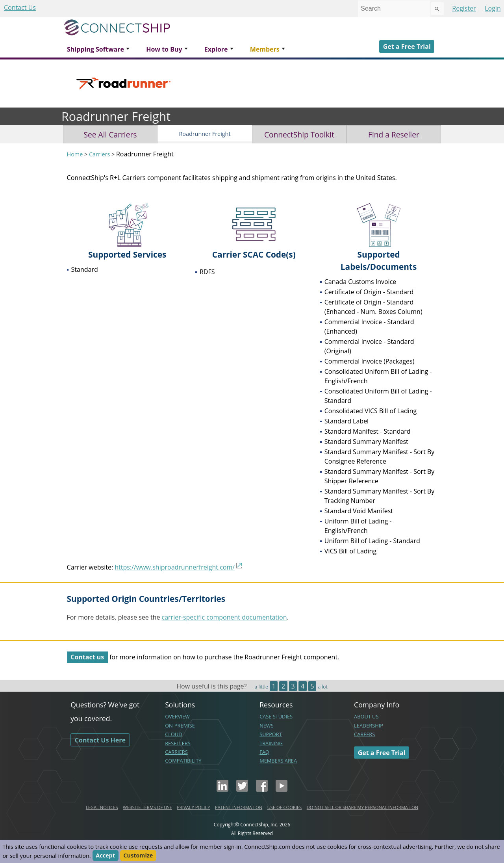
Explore (216, 49)
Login (493, 8)
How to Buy (164, 49)
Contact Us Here (100, 740)
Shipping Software (95, 49)
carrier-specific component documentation (224, 617)
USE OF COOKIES (285, 807)
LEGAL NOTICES (102, 807)
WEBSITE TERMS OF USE (147, 807)
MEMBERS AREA (278, 761)
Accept (105, 856)
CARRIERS (176, 752)
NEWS (267, 726)
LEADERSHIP (369, 726)
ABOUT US (366, 716)
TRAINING (271, 743)
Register (464, 8)
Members (265, 49)
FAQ (264, 752)
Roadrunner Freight (205, 134)
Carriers (99, 154)
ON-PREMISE (180, 726)
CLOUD (173, 734)
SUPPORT (271, 734)
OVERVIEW (177, 716)
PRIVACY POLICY (193, 807)
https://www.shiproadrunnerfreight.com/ (175, 567)
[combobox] (394, 9)
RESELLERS (178, 743)
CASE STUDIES (276, 716)
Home (75, 154)
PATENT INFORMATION (239, 807)
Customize (138, 856)
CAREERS (364, 734)
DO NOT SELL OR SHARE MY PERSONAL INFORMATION (362, 807)
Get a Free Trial (407, 46)
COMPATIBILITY (183, 761)
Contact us (87, 657)
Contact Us (20, 7)
